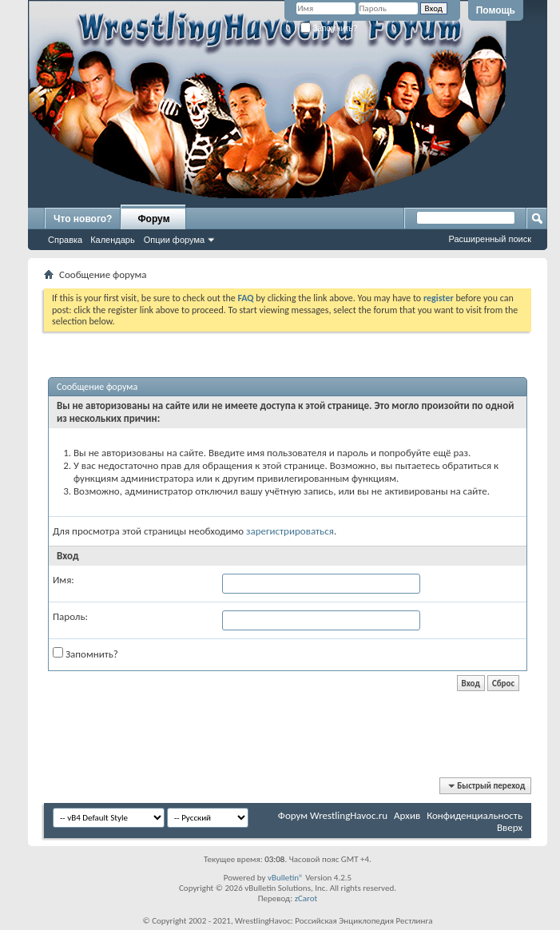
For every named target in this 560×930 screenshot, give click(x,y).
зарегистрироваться (290, 531)
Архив (407, 815)
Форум (153, 219)
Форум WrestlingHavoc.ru (333, 815)
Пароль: (70, 616)
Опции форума (174, 240)
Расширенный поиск (490, 239)
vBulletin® (286, 878)
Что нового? (83, 219)
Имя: (64, 580)
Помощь (496, 10)
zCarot (306, 898)
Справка (65, 240)
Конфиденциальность (475, 815)
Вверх (510, 827)
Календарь (113, 240)
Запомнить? (329, 28)
